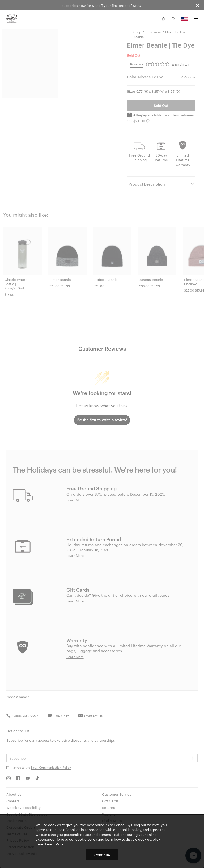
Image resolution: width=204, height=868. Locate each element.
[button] (163, 18)
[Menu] (196, 19)
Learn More (54, 844)
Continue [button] (102, 855)
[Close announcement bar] (197, 5)
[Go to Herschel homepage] (12, 18)
